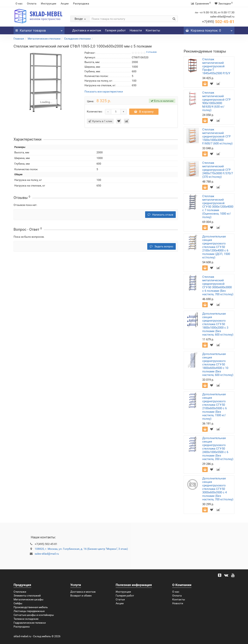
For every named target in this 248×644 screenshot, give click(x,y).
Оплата (32, 3)
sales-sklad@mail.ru (47, 554)
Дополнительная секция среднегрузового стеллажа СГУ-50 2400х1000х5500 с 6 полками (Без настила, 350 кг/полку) (218, 449)
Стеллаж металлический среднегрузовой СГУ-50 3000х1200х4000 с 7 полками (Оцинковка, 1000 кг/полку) (218, 207)
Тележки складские (26, 619)
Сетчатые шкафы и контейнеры (34, 615)
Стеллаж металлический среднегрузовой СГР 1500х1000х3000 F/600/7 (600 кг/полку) (217, 136)
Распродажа (81, 3)
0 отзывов (151, 52)
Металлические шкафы (28, 599)
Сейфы (18, 603)
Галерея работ (115, 30)
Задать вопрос (161, 246)
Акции (65, 3)
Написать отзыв (160, 215)
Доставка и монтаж (87, 30)
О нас (19, 3)
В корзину (144, 112)
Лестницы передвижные (29, 611)
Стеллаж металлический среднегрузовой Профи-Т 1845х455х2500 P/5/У (216, 66)
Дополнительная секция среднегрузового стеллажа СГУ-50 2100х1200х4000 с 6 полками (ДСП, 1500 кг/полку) (216, 247)
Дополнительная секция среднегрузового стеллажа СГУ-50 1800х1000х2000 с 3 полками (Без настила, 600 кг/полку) (218, 324)
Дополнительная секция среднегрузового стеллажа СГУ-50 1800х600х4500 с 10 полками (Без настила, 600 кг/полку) (218, 364)
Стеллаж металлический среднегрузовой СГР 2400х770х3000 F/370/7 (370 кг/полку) (218, 170)
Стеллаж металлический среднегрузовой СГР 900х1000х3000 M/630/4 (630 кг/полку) (216, 101)
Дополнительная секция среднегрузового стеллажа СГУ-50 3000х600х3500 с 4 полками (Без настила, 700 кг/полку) (218, 489)
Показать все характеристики (104, 92)
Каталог (39, 29)
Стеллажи (20, 592)
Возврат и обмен (81, 596)
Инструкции (49, 3)
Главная (19, 39)
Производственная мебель (31, 607)
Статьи (120, 599)
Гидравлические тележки (30, 623)
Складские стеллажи (77, 39)
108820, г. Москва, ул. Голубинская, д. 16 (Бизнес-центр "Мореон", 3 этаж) (81, 549)
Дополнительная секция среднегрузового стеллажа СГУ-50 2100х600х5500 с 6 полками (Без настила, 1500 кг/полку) (214, 407)
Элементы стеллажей (27, 596)
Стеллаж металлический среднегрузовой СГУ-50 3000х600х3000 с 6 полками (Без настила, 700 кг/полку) (218, 286)
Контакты (153, 30)
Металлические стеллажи (44, 39)
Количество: (95, 111)
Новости (136, 30)
